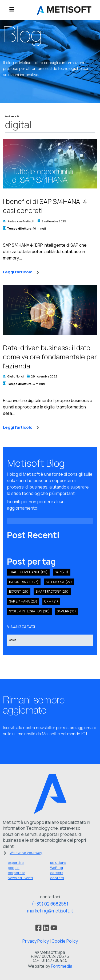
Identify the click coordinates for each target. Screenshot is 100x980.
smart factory (52, 591)
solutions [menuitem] (58, 863)
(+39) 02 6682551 (50, 904)
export (19, 591)
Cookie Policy (65, 941)
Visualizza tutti (21, 626)
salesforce (59, 582)
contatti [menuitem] (57, 878)
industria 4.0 (24, 582)
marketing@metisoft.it (50, 911)
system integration (29, 611)
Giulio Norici (16, 376)
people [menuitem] (14, 868)
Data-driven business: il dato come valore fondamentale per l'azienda (50, 357)
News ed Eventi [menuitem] (20, 878)
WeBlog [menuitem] (57, 868)
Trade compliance (28, 572)
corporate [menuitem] (17, 873)
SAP (61, 572)
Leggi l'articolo (21, 272)
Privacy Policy (36, 941)
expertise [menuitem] (16, 863)
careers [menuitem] (57, 873)
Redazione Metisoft (21, 221)
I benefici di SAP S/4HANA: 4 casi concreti (45, 206)
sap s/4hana (23, 601)
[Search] (50, 640)
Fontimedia (62, 966)
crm (51, 601)
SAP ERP (66, 611)
